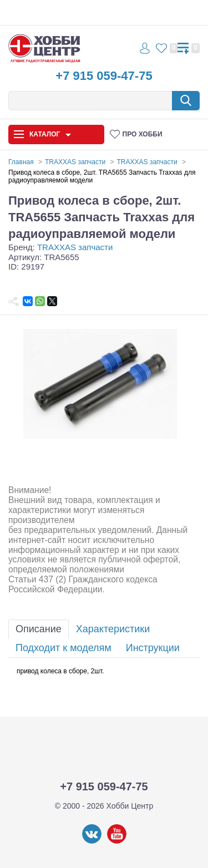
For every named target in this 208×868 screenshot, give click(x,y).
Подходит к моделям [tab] (64, 648)
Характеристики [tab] (113, 629)
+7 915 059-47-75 (104, 76)
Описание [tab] (39, 629)
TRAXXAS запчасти (75, 247)
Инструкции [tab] (153, 648)
